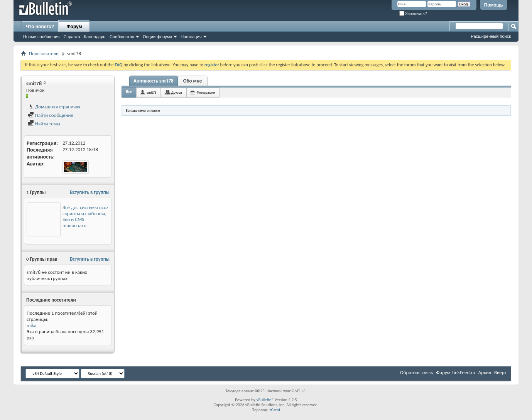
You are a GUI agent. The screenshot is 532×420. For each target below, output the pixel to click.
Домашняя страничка (54, 107)
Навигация (191, 37)
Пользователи (44, 53)
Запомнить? (413, 14)
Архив (485, 372)
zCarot (275, 410)
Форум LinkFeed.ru (456, 372)
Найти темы (44, 124)
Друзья (177, 92)
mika (31, 325)
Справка (72, 37)
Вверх (500, 372)
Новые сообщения (41, 37)
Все (129, 92)
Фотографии (206, 92)
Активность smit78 (154, 81)
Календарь (95, 37)
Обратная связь (416, 372)
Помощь (494, 5)
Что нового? (40, 27)
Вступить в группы (90, 192)
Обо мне (193, 81)
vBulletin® (265, 400)
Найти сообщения (51, 115)
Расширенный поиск (491, 36)
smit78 (151, 92)
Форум (74, 27)
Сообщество (122, 37)
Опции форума (157, 37)
